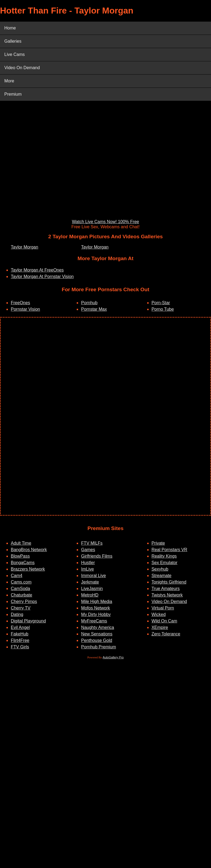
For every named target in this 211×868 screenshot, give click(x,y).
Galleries (13, 41)
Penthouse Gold (97, 640)
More (9, 81)
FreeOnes (20, 303)
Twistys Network (167, 595)
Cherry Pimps (24, 601)
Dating (17, 614)
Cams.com (21, 582)
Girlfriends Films (97, 556)
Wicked (159, 614)
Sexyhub (160, 569)
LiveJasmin (92, 589)
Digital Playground (28, 621)
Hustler (88, 563)
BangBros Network (29, 550)
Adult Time (21, 543)
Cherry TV (21, 608)
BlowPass (20, 556)
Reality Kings (164, 556)
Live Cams (15, 54)
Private (158, 543)
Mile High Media (97, 601)
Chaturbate (21, 595)
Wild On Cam (164, 621)
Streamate (162, 576)
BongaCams (23, 563)
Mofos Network (96, 608)
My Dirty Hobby (96, 614)
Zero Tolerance (166, 634)
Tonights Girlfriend (169, 582)
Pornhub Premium (98, 647)
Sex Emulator (165, 563)
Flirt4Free (20, 640)
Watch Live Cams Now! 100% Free (105, 222)
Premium (13, 94)
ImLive (87, 569)
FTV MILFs (92, 543)
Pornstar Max (94, 309)
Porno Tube (163, 309)
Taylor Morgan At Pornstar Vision (42, 277)
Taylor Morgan (24, 247)
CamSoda (20, 589)
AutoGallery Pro (113, 657)
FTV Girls (20, 647)
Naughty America (98, 627)
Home (10, 28)
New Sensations (97, 634)
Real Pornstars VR (170, 550)
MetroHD (90, 595)
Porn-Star (161, 303)
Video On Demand (22, 68)
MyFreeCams (94, 621)
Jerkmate (90, 582)
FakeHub (20, 634)
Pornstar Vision (25, 309)
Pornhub (89, 303)
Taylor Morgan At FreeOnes (37, 270)
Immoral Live (93, 576)
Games (88, 550)
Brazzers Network (28, 569)
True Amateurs (166, 589)
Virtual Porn (163, 608)
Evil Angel (20, 627)
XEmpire (160, 627)
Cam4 (17, 576)
